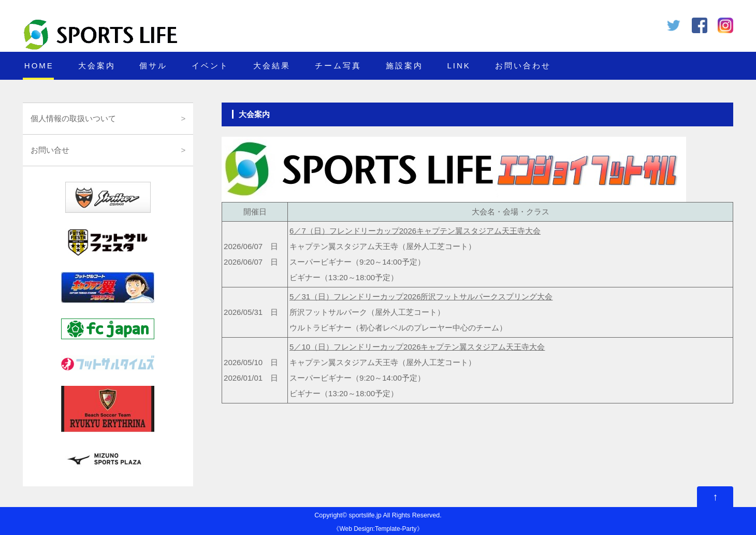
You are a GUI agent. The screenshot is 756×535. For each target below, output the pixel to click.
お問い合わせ (523, 66)
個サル (153, 66)
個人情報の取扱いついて (73, 118)
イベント (210, 66)
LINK (459, 66)
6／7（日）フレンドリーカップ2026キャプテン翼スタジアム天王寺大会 (415, 231)
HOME (39, 66)
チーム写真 (338, 66)
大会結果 (272, 66)
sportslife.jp (365, 515)
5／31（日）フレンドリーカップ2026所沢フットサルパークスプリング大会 (421, 297)
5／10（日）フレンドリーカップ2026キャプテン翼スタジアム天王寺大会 (417, 347)
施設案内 (404, 66)
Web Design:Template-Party (378, 529)
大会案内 (97, 66)
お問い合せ (50, 150)
